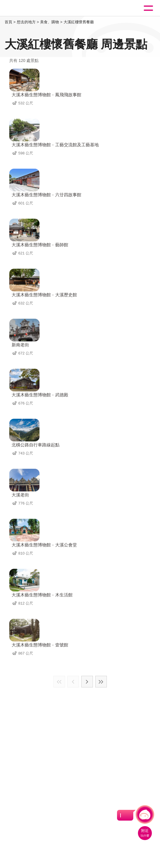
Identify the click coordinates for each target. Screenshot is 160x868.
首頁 (8, 22)
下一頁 (87, 682)
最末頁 (101, 682)
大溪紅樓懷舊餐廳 (79, 22)
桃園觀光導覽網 (28, 8)
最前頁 (59, 682)
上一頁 (73, 682)
